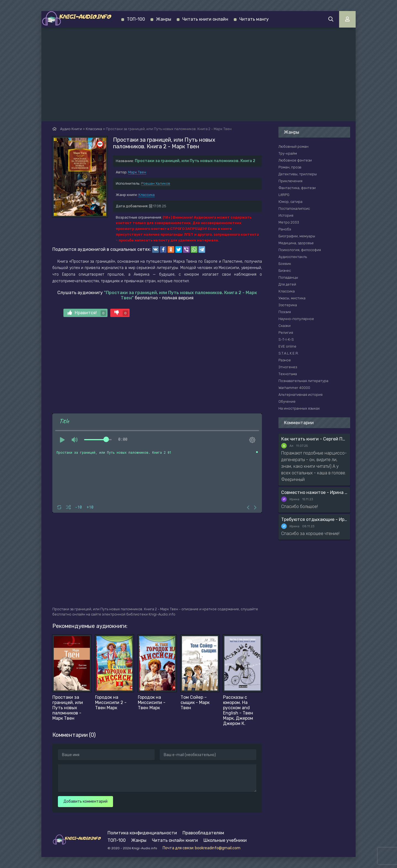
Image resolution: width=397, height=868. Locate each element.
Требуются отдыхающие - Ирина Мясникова (314, 519)
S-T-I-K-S (286, 339)
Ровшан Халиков (156, 183)
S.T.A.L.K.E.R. (289, 353)
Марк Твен (137, 172)
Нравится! (87, 313)
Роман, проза (290, 167)
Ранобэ (285, 229)
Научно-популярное (296, 319)
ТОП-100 (136, 19)
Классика (147, 195)
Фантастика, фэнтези (297, 188)
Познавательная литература (303, 381)
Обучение (287, 401)
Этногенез (288, 367)
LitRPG (284, 195)
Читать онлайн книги (175, 840)
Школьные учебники (225, 840)
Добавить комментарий (85, 801)
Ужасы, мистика (292, 298)
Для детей (287, 284)
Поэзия (285, 312)
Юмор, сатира (290, 202)
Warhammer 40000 (294, 388)
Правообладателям (203, 833)
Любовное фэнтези (295, 160)
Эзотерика (288, 305)
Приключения (290, 181)
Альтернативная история (301, 395)
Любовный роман (293, 147)
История (286, 215)
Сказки (285, 326)
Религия (286, 333)
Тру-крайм (288, 153)
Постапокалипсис (294, 209)
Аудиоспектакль (293, 257)
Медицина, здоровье (296, 243)
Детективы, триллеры (298, 174)
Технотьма (288, 374)
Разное (285, 360)
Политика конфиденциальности (142, 833)
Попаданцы (288, 277)
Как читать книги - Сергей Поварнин (314, 439)
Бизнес (285, 271)
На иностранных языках (299, 408)
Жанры (164, 19)
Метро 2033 (289, 222)
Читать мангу (254, 19)
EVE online (287, 346)
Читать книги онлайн (205, 19)
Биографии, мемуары (297, 236)
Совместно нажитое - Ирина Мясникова (314, 492)
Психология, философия (300, 250)
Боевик (285, 264)
